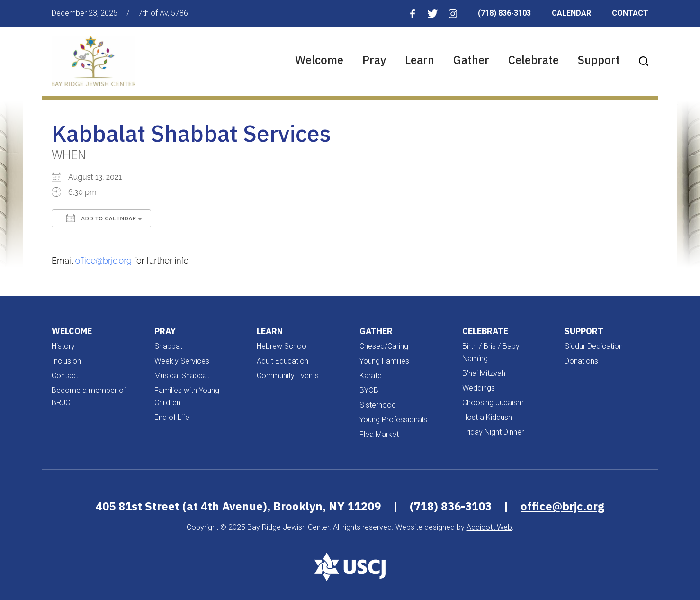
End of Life (172, 417)
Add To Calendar (101, 218)
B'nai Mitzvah (484, 373)
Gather (471, 60)
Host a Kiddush (487, 417)
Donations (581, 361)
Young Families (384, 361)
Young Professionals (393, 420)
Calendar (571, 13)
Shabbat (168, 346)
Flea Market (379, 434)
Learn (420, 60)
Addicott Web (489, 527)
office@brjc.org (104, 260)
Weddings (479, 388)
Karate (371, 376)
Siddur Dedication (594, 346)
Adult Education (283, 361)
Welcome (319, 60)
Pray (374, 60)
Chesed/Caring (384, 346)
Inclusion (66, 361)
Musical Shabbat (182, 376)
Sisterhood (378, 405)
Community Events (288, 376)
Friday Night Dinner (493, 432)
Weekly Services (182, 361)
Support (599, 60)
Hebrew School (282, 346)
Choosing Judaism (493, 403)
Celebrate (534, 60)
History (63, 346)
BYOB (369, 390)
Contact (630, 13)
